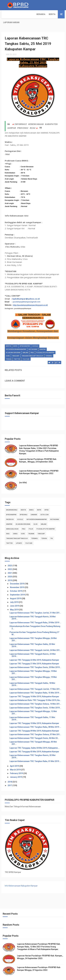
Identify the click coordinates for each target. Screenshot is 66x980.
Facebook (10, 512)
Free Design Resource (37, 977)
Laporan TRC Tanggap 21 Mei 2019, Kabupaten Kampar (34, 656)
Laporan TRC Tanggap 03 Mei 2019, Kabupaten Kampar (34, 744)
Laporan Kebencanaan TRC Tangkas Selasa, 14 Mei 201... (35, 697)
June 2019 (15, 598)
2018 (10, 774)
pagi (32, 345)
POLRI (31, 521)
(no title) (23, 475)
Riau (8, 526)
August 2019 (16, 591)
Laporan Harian (34, 14)
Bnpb (15, 339)
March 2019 (16, 762)
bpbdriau (24, 507)
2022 (10, 562)
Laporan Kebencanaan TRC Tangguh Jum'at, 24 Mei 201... (35, 643)
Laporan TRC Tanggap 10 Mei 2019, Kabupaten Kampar (34, 716)
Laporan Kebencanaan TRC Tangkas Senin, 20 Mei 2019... (35, 660)
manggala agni (12, 521)
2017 (10, 778)
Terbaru (49, 349)
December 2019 (17, 576)
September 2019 (18, 587)
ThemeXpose (21, 977)
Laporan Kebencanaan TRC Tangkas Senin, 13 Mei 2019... (35, 700)
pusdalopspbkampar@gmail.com (27, 295)
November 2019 (17, 580)
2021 (10, 566)
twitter (17, 352)
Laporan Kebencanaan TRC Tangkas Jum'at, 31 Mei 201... (35, 605)
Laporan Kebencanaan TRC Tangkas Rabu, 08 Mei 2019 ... (35, 720)
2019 (10, 573)
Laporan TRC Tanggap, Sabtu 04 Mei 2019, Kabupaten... (35, 740)
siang (15, 526)
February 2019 (17, 766)
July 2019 (14, 595)
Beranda (8, 14)
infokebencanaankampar (16, 342)
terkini (9, 352)
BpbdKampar (25, 339)
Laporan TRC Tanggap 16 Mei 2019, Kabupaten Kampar (34, 689)
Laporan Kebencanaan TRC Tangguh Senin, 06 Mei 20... (34, 731)
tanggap (16, 349)
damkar (34, 507)
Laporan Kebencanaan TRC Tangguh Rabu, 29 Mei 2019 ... (35, 615)
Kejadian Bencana (13, 345)
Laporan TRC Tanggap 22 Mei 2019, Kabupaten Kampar (34, 652)
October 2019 (16, 584)
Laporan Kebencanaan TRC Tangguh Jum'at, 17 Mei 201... (35, 682)
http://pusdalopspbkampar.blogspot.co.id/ (30, 298)
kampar (43, 342)
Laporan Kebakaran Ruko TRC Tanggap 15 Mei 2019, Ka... (35, 693)
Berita (19, 14)
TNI (52, 531)
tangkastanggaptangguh (32, 349)
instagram (33, 342)
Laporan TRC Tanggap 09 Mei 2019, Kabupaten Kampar (34, 723)
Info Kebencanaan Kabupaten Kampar (21, 878)
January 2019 (16, 770)
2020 (10, 569)
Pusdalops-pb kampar (45, 345)
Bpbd (47, 502)
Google (35, 339)
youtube (26, 352)
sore (8, 349)
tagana (31, 526)
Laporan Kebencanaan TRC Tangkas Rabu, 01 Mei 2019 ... (35, 754)
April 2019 (15, 759)
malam (25, 345)
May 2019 (14, 602)
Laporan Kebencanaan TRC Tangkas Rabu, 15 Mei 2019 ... (35, 685)
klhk (36, 517)
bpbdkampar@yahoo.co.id (26, 291)
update (19, 536)
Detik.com (44, 507)
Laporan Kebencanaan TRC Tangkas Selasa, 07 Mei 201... (35, 727)
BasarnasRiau (12, 502)
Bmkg (31, 502)
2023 (10, 558)
